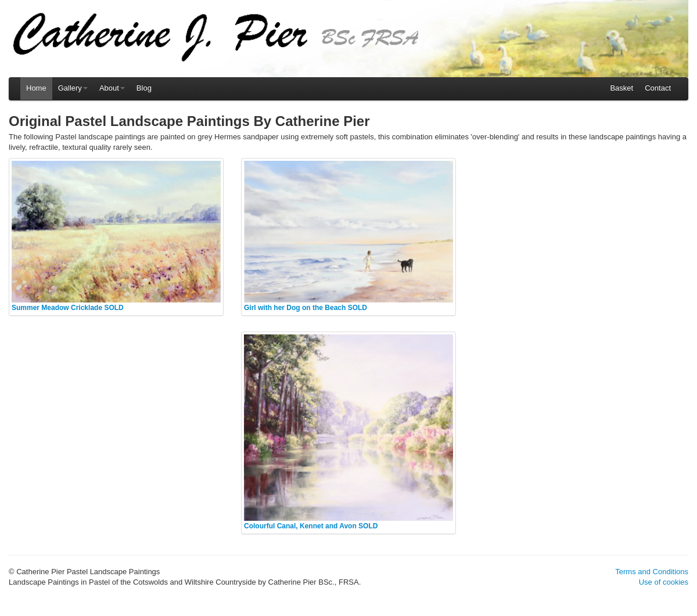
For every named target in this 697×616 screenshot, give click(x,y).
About (112, 88)
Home (36, 88)
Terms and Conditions (652, 572)
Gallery (73, 88)
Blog (144, 88)
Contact (658, 88)
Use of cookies (664, 582)
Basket (621, 88)
